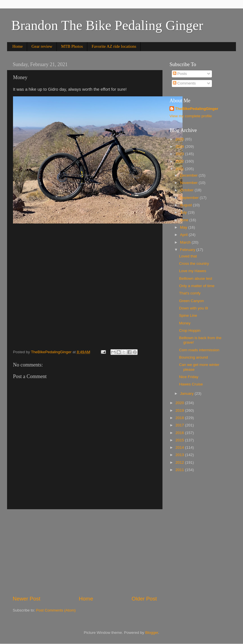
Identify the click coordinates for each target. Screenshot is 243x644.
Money (185, 323)
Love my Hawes (193, 271)
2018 (180, 418)
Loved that (188, 256)
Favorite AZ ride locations (114, 46)
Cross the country (194, 264)
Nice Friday (189, 377)
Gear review (42, 46)
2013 (180, 455)
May (184, 227)
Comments (184, 83)
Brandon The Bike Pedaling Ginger (107, 25)
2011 (180, 470)
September (190, 198)
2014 (180, 447)
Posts (180, 74)
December (189, 175)
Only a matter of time (197, 286)
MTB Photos (72, 46)
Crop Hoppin (190, 330)
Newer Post (27, 599)
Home (18, 46)
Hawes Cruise (191, 384)
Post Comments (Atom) (56, 610)
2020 (180, 403)
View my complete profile (191, 116)
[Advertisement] (85, 552)
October (187, 190)
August (186, 205)
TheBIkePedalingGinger (197, 109)
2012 (180, 462)
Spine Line (188, 316)
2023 (180, 154)
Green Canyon (192, 301)
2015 (180, 440)
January (187, 393)
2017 (180, 425)
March (186, 242)
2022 (180, 161)
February (188, 250)
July (184, 212)
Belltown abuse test (196, 278)
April (184, 235)
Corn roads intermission (199, 350)
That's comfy (190, 293)
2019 (180, 410)
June (185, 220)
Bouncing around (194, 357)
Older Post (144, 599)
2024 (180, 147)
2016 (180, 433)
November (189, 183)
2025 (180, 139)
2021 (180, 169)
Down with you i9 (194, 308)
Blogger (152, 633)
